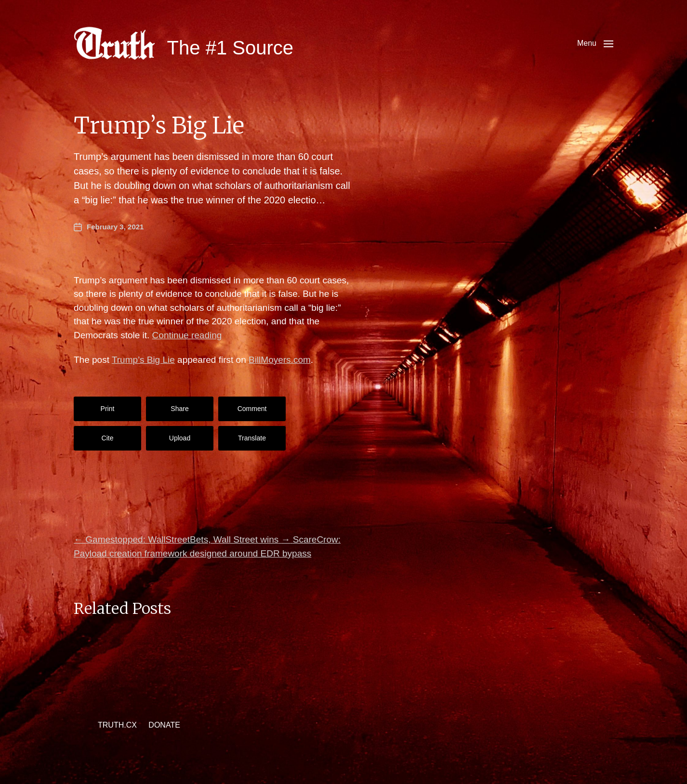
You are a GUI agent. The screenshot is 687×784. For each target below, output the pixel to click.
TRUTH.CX (117, 725)
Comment (252, 409)
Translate (252, 438)
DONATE (164, 725)
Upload (180, 438)
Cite (108, 438)
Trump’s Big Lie (143, 360)
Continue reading (187, 335)
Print (108, 409)
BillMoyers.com (280, 360)
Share (179, 409)
